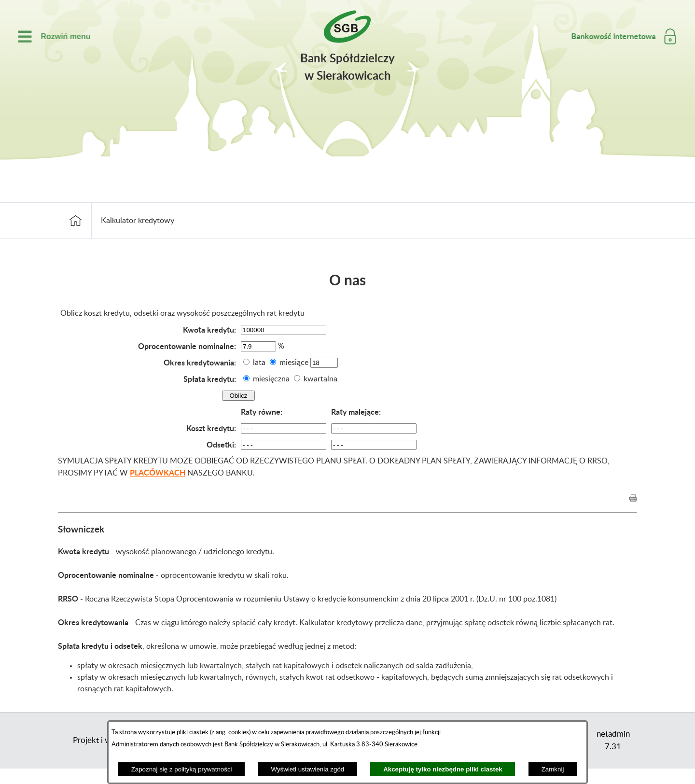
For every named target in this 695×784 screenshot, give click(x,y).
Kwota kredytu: (209, 329)
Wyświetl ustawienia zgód (307, 769)
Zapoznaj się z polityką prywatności (182, 769)
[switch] (47, 36)
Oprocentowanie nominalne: (187, 346)
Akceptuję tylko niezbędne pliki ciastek (443, 769)
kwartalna (320, 379)
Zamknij (553, 769)
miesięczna (271, 379)
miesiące (294, 363)
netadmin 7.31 (613, 740)
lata (259, 363)
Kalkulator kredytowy (138, 221)
